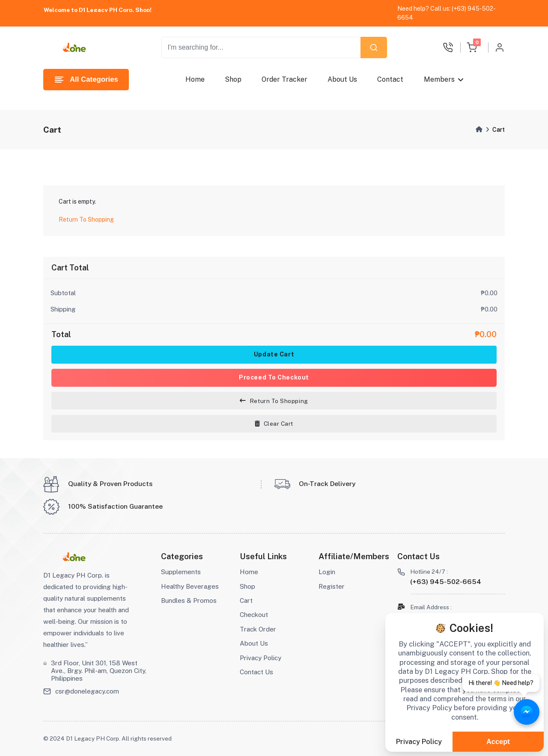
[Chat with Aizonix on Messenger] (527, 712)
